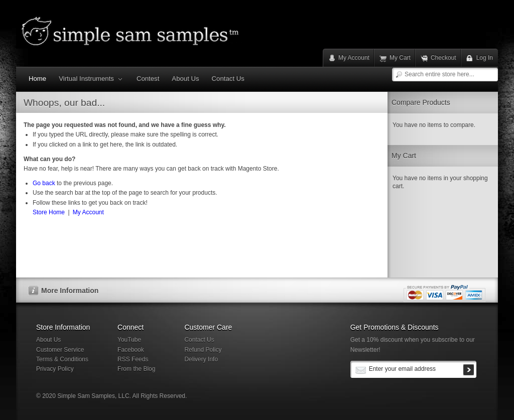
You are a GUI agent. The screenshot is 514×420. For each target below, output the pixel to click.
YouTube (129, 340)
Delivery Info (201, 359)
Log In (485, 58)
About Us (48, 340)
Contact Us (199, 340)
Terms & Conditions (62, 359)
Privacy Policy (55, 369)
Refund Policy (203, 350)
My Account (354, 58)
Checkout (443, 58)
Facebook (131, 350)
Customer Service (60, 350)
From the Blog (136, 369)
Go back (44, 183)
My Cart (400, 58)
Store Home (49, 212)
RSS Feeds (133, 359)
